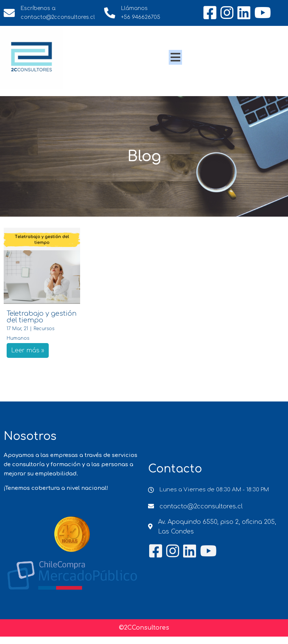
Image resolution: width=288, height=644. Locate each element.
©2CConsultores (144, 628)
